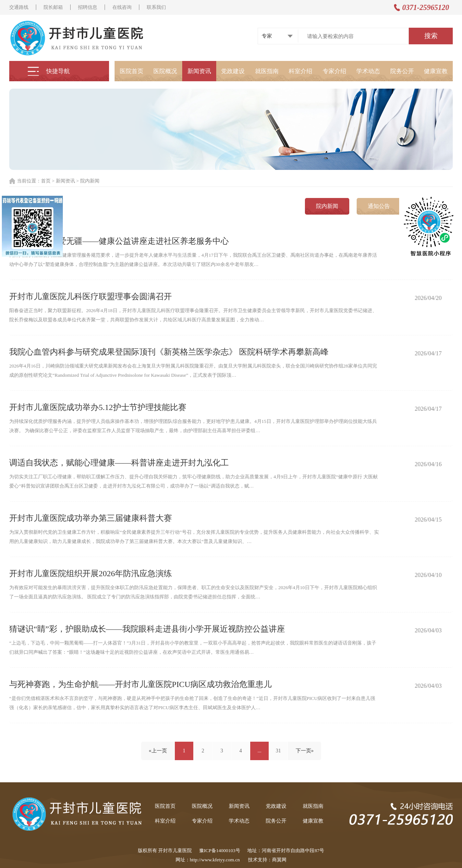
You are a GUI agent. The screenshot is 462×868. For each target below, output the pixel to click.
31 (278, 751)
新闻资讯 (199, 71)
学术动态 (368, 71)
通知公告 (379, 206)
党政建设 (233, 71)
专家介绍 (334, 71)
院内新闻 (90, 181)
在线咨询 (122, 7)
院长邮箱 (53, 7)
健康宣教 (436, 71)
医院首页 (132, 71)
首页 (46, 181)
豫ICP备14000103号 (220, 850)
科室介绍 (300, 71)
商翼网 (279, 860)
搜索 (431, 36)
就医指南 (267, 71)
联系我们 (156, 7)
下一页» (305, 751)
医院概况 (165, 71)
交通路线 (19, 7)
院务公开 (402, 71)
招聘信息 (88, 7)
